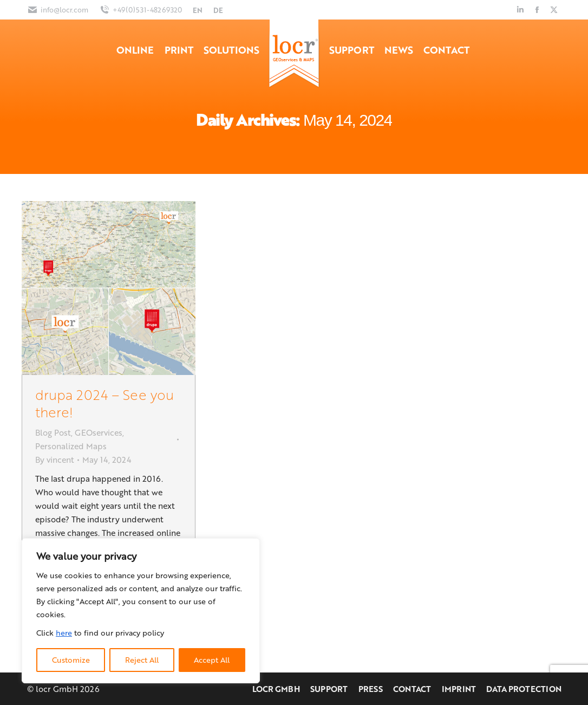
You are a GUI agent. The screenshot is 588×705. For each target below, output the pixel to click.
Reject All (142, 660)
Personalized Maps (71, 446)
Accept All (212, 660)
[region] (141, 611)
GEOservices (99, 432)
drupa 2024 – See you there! (104, 403)
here (64, 633)
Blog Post (53, 432)
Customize (71, 660)
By (55, 460)
